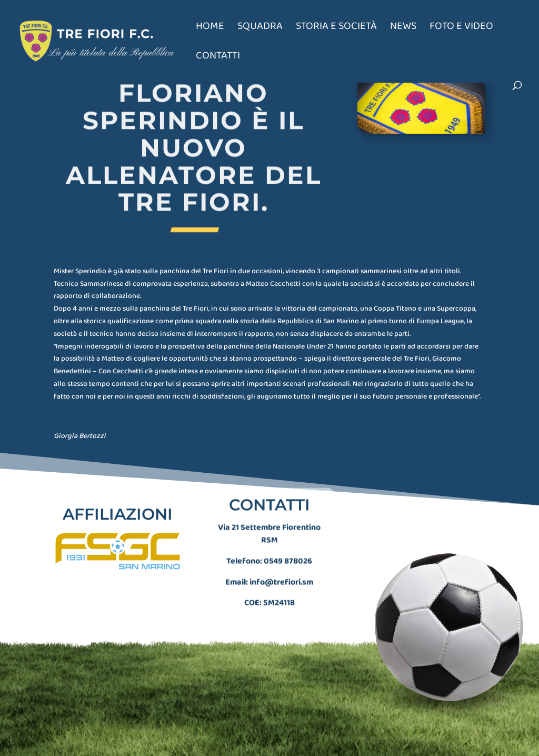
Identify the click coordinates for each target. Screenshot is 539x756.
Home (210, 28)
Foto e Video (461, 28)
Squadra (260, 28)
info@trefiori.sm (281, 573)
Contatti (218, 58)
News (403, 28)
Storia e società (336, 28)
